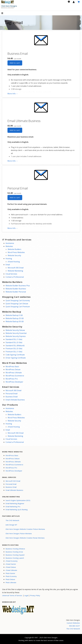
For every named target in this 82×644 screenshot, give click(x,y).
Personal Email (18, 188)
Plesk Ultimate (11, 582)
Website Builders (14, 249)
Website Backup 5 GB (14, 315)
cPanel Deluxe (11, 567)
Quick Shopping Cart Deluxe (17, 304)
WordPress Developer (14, 382)
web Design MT (11, 525)
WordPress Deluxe (13, 369)
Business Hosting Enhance (15, 549)
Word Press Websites (16, 252)
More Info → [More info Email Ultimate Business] (13, 161)
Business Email (18, 54)
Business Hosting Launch (15, 558)
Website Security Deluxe (15, 330)
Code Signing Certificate (15, 355)
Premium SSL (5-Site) (14, 349)
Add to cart (15, 63)
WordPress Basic (12, 367)
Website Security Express (16, 336)
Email (8, 265)
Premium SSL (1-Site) (14, 352)
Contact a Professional (15, 277)
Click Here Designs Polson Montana (19, 533)
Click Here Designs (9, 6)
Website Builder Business (16, 289)
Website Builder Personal (16, 292)
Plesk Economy (11, 576)
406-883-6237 (74, 626)
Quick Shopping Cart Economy (18, 300)
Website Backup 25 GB (15, 318)
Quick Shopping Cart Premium (18, 307)
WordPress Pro (12, 379)
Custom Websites (73, 623)
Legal (26, 595)
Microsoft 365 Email (16, 268)
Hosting (9, 259)
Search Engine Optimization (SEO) (18, 500)
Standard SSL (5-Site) (14, 342)
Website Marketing (15, 271)
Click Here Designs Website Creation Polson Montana (25, 529)
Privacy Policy (35, 595)
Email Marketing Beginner (15, 503)
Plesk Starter (10, 573)
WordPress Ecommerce (15, 376)
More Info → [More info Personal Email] (13, 228)
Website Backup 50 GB (15, 321)
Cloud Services (11, 274)
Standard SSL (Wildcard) (15, 346)
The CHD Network (12, 520)
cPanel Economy (12, 561)
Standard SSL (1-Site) (14, 339)
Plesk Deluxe (10, 579)
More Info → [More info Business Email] (13, 94)
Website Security (14, 255)
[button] (4, 13)
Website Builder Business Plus (18, 286)
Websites (9, 246)
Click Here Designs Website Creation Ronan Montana (25, 538)
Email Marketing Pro (13, 507)
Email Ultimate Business (24, 121)
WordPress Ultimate (14, 373)
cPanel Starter (11, 564)
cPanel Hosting (14, 262)
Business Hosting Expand (15, 555)
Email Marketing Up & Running (17, 510)
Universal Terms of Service (12, 595)
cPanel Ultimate (11, 570)
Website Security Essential (16, 333)
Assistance (10, 243)
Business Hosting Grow (14, 552)
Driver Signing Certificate (16, 358)
